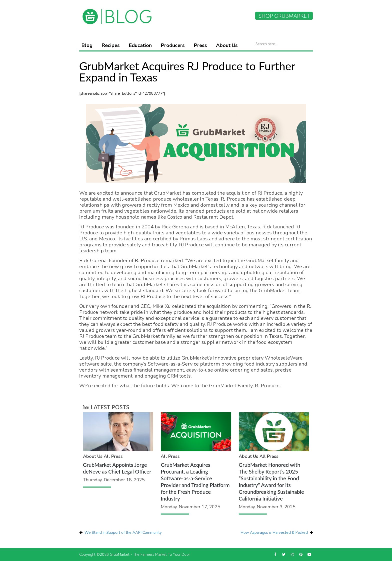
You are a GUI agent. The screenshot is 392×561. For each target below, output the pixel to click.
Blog (87, 45)
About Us (227, 45)
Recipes (111, 45)
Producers (173, 45)
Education (140, 45)
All (107, 456)
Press (200, 45)
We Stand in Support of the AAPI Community (123, 533)
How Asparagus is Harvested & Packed (274, 533)
